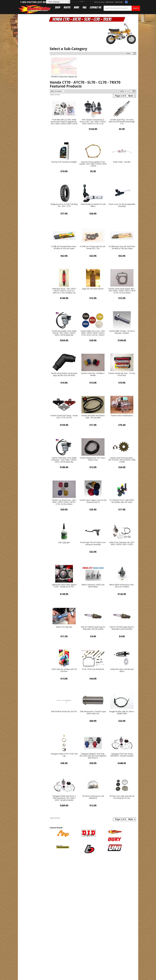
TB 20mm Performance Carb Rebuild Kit (93, 797)
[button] (122, 8)
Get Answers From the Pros (33, 203)
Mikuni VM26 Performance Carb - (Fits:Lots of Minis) (122, 586)
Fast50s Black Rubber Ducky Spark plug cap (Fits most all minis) (64, 374)
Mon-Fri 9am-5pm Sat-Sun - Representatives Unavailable (33, 214)
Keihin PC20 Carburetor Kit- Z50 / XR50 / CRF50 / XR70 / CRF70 (122, 543)
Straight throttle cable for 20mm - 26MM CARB (122, 713)
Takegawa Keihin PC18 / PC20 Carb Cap (64, 755)
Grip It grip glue (64, 542)
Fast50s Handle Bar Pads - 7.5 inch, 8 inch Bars (122, 374)
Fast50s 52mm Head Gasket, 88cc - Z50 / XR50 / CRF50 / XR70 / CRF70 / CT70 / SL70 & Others (122, 291)
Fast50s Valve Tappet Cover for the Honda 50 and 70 (93, 501)
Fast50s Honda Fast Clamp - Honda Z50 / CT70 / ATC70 (64, 417)
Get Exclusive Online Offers (93, 873)
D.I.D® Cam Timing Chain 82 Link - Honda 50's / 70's (93, 248)
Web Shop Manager (82, 901)
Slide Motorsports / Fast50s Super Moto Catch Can (93, 713)
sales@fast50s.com (51, 873)
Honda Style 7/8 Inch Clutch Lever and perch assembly (93, 543)
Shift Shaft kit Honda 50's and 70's (64, 712)
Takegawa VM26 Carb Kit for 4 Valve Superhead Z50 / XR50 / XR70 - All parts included (64, 798)
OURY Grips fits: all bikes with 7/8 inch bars (64, 670)
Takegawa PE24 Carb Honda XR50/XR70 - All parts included (122, 755)
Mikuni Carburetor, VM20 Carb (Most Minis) (93, 586)
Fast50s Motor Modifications (122, 416)
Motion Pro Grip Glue (64, 627)
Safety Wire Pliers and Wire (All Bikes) (122, 670)
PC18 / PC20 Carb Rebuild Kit (93, 669)
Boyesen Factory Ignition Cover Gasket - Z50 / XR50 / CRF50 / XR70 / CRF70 (93, 164)
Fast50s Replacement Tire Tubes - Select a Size (93, 459)
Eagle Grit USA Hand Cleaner (93, 289)
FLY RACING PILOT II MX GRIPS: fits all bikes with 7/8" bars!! (122, 501)
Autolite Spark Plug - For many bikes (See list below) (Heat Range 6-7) (122, 122)
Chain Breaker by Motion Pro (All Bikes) (93, 205)
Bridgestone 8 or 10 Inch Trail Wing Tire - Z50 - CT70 (64, 205)
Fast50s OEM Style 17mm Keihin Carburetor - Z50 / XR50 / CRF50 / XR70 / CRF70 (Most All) (64, 460)
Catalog (28, 22)
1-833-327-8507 (49, 869)
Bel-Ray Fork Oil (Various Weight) (64, 162)
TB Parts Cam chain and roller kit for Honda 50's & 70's (122, 797)
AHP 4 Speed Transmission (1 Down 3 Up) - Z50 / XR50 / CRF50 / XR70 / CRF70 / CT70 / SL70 (93, 122)
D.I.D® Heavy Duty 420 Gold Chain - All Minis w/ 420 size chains (122, 248)
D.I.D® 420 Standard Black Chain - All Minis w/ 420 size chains (64, 248)
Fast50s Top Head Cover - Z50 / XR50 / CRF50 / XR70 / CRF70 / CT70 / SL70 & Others (64, 502)
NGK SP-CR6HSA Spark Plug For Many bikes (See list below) (93, 628)
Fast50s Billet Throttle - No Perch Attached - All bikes (122, 332)
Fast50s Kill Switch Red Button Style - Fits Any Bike (93, 417)
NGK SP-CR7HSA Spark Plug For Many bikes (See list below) (122, 628)
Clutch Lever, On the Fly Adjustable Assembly (122, 205)
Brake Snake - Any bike (122, 162)
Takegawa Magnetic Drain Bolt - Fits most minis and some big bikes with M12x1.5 (93, 756)
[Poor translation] (9, 921)
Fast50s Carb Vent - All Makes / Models (93, 374)
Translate (85, 2)
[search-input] (118, 8)
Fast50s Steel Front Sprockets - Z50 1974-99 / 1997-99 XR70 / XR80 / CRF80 (122, 460)
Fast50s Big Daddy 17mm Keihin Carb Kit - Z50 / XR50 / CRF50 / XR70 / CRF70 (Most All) (64, 333)
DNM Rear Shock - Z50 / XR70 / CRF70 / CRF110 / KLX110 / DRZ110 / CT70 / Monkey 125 (64, 291)
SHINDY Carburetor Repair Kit (64, 77)
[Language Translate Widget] (58, 2)
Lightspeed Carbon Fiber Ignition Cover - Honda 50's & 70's (64, 586)
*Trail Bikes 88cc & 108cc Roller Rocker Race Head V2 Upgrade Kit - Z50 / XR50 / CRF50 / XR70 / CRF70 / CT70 (64, 122)
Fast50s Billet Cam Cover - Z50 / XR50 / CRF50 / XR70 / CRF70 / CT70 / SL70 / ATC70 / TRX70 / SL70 (93, 333)
